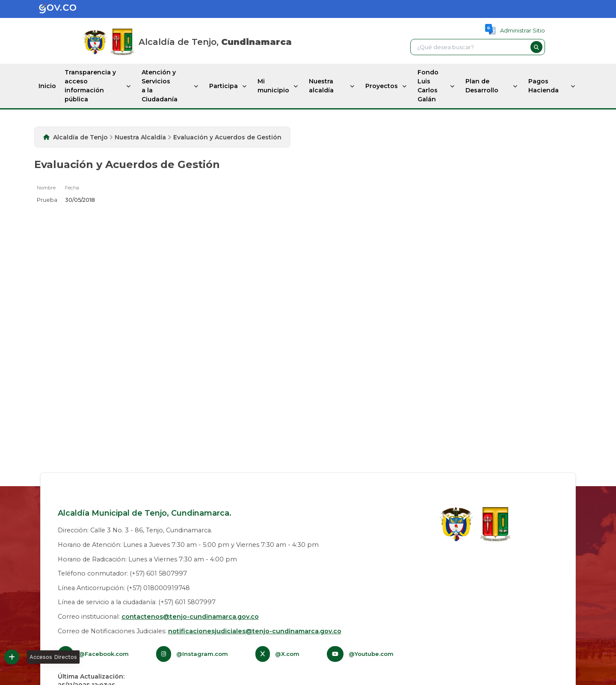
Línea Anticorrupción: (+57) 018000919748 (124, 588)
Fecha (72, 188)
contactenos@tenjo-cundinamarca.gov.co (190, 617)
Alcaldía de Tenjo (80, 137)
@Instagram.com (202, 654)
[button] (536, 47)
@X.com (287, 654)
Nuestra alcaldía (321, 86)
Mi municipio (273, 86)
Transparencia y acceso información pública (90, 86)
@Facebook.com (104, 654)
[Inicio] (122, 42)
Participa (224, 86)
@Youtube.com (371, 654)
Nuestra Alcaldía (140, 137)
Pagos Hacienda (543, 86)
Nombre (46, 188)
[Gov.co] (49, 9)
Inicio (47, 86)
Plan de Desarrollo (482, 86)
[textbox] (469, 47)
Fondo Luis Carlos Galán (428, 86)
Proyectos (382, 86)
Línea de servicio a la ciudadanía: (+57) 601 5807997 (137, 602)
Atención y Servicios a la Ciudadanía (160, 86)
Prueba (47, 200)
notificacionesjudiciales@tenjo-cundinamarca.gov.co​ (255, 631)
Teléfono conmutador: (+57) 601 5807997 (122, 573)
